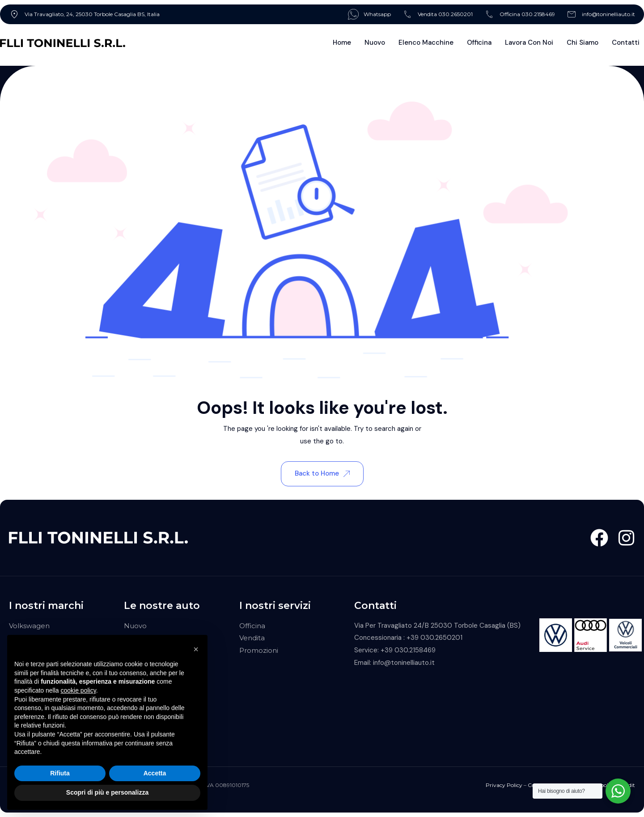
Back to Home (322, 473)
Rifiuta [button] (60, 773)
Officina (479, 43)
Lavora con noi (529, 43)
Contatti (626, 43)
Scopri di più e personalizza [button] (107, 792)
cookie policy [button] (78, 690)
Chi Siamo (583, 43)
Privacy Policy (504, 785)
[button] (196, 649)
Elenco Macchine (426, 43)
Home (342, 43)
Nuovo (375, 43)
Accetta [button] (155, 773)
